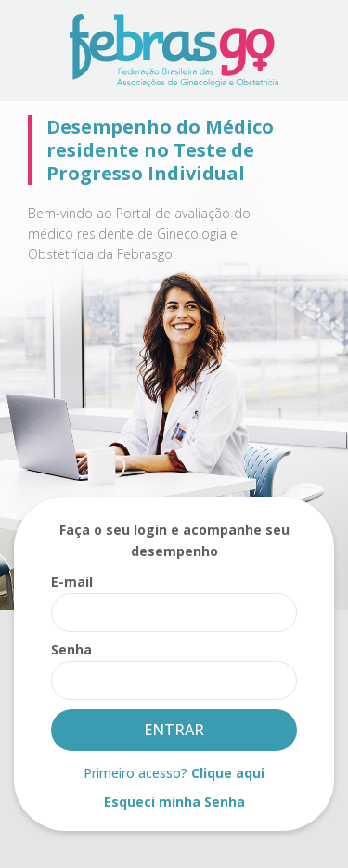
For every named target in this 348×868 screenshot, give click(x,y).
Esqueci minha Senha (174, 802)
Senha (71, 649)
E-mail (72, 582)
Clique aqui (228, 773)
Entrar (174, 730)
